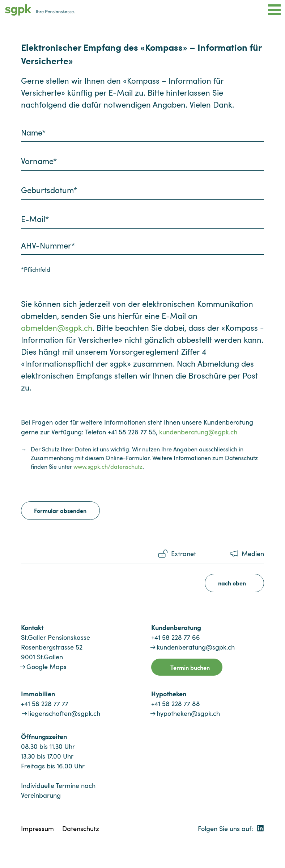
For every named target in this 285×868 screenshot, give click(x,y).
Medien (253, 554)
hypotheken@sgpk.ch (188, 713)
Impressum (37, 829)
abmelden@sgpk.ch (57, 327)
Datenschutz (81, 829)
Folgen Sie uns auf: (231, 829)
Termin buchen (190, 667)
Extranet (184, 554)
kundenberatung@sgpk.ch (198, 432)
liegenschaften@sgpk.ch (64, 713)
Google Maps (46, 667)
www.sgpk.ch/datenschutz (108, 467)
